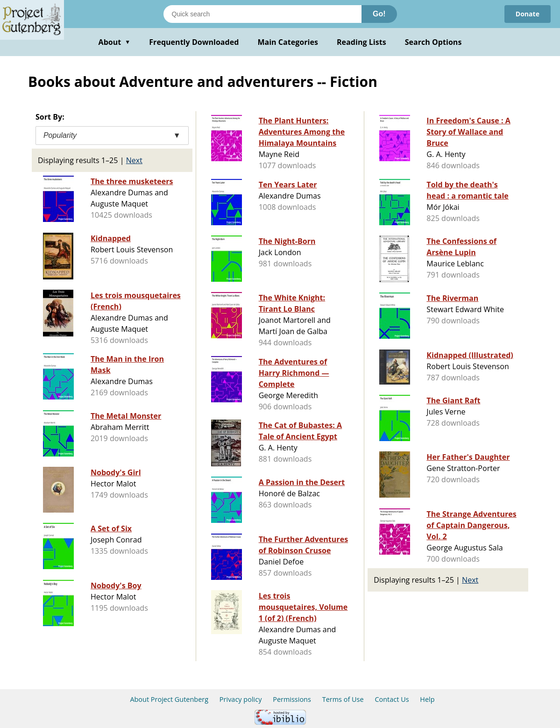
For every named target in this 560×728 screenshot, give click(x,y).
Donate (528, 14)
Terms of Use (343, 699)
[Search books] (262, 14)
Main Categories (288, 42)
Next (134, 160)
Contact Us (392, 699)
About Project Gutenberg (169, 699)
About (115, 42)
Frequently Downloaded (194, 42)
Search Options (433, 42)
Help (427, 699)
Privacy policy (241, 699)
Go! (379, 14)
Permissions (292, 699)
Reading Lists (362, 42)
